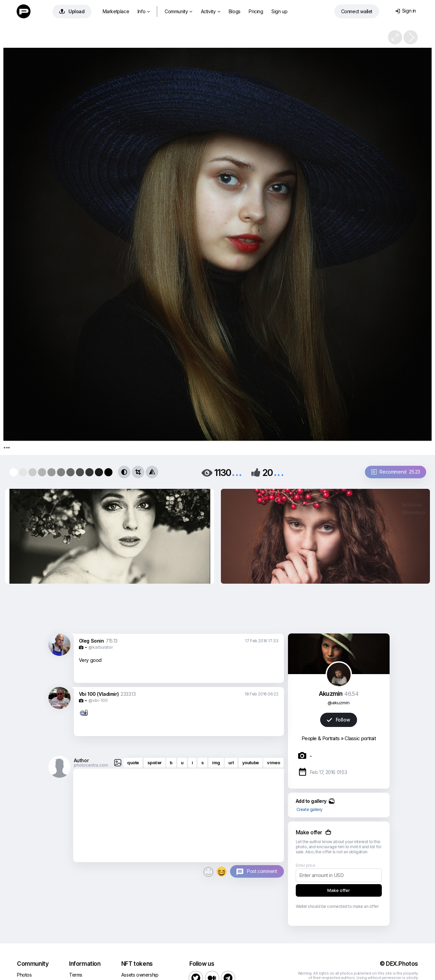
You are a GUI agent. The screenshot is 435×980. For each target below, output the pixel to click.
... (237, 472)
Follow (338, 720)
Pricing (256, 11)
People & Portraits (320, 738)
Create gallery (309, 809)
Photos (24, 975)
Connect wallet (357, 11)
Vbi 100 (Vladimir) (99, 694)
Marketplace (116, 11)
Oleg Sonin (91, 641)
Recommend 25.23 (396, 472)
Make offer (339, 890)
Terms (76, 975)
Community (179, 11)
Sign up (279, 11)
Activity (211, 11)
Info (144, 11)
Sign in (406, 11)
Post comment (262, 871)
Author (81, 760)
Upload (72, 11)
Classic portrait (360, 738)
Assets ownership (140, 975)
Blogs (235, 11)
